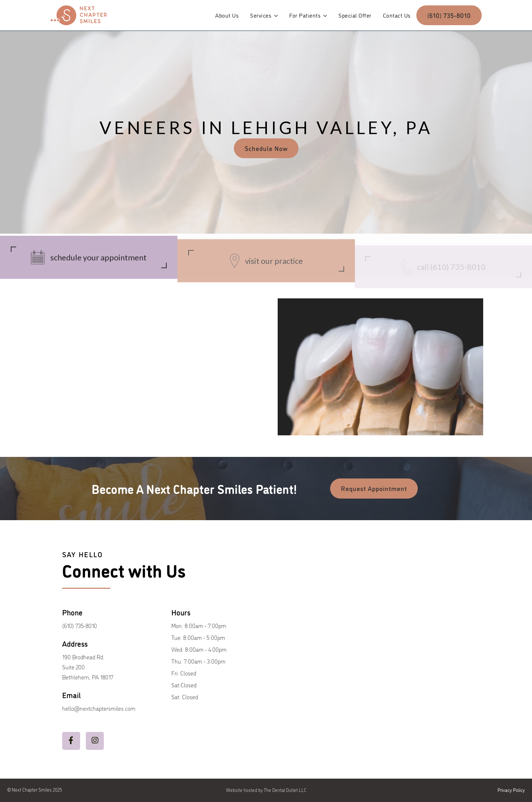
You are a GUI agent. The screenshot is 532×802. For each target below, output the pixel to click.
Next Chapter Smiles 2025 (37, 790)
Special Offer (355, 15)
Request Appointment (374, 488)
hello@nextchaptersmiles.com (99, 708)
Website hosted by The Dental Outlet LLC (266, 790)
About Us (227, 15)
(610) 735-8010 (449, 15)
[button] (264, 15)
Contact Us (397, 15)
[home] (79, 15)
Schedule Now (266, 148)
